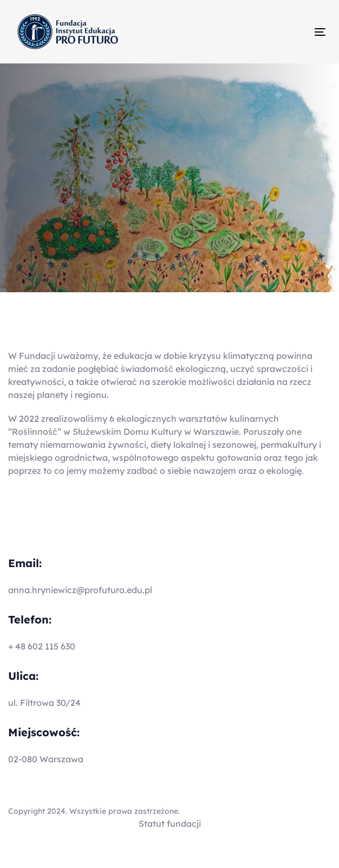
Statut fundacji (170, 824)
